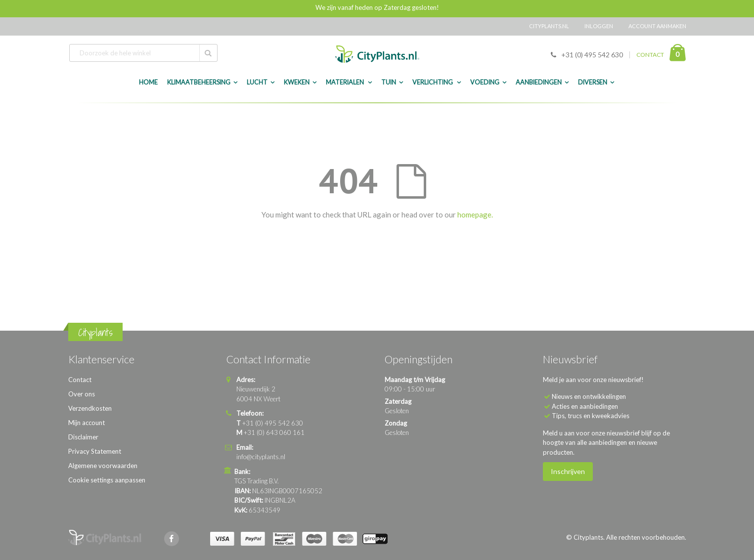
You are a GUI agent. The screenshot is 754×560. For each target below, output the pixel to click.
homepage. (475, 215)
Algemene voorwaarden (103, 466)
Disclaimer (83, 437)
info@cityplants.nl (261, 457)
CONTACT (650, 55)
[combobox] (143, 53)
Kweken (297, 82)
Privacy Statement (95, 451)
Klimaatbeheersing (199, 82)
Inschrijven (568, 471)
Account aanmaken (657, 26)
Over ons (82, 394)
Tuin (389, 82)
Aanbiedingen (539, 82)
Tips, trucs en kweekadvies (591, 416)
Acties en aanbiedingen (585, 406)
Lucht (257, 82)
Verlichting (433, 82)
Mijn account (87, 423)
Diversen (593, 82)
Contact (80, 380)
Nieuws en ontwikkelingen (589, 396)
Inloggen (599, 26)
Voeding (485, 82)
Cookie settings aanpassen (107, 480)
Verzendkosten (90, 408)
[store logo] (377, 54)
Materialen (345, 82)
